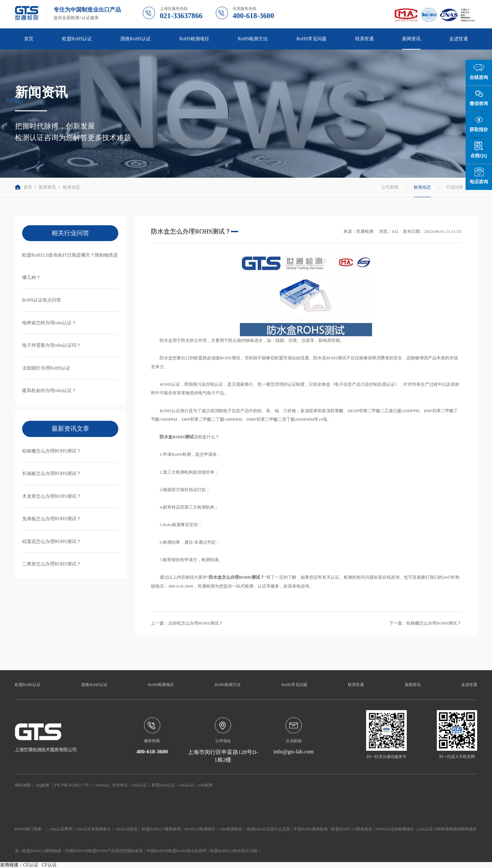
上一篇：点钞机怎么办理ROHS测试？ (187, 623)
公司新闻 (390, 187)
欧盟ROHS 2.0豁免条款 (352, 829)
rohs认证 (139, 785)
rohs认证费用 (61, 829)
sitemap (102, 785)
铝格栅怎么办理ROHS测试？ (52, 451)
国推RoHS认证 (136, 39)
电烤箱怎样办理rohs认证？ (49, 323)
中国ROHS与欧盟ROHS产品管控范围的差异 (104, 851)
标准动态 (71, 187)
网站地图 (23, 785)
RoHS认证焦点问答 (42, 300)
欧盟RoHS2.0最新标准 (161, 829)
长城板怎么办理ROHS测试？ (52, 473)
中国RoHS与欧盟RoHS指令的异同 (177, 851)
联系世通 (364, 39)
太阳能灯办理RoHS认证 (46, 368)
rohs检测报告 (231, 829)
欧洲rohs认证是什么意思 (268, 829)
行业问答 (455, 187)
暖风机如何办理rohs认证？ (49, 390)
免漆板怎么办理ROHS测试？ (52, 519)
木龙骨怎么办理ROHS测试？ (52, 496)
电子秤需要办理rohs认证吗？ (52, 345)
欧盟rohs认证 (163, 785)
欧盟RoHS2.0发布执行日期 (234, 851)
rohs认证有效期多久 (94, 829)
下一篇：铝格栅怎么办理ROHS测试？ (425, 623)
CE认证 (31, 865)
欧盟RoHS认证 (77, 39)
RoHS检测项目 (194, 39)
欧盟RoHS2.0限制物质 (42, 851)
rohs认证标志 (126, 829)
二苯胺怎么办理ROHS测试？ (52, 564)
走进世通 (459, 39)
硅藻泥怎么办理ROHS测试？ (52, 541)
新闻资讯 (411, 39)
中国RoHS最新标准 (311, 829)
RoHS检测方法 (253, 39)
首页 (29, 39)
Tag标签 (43, 785)
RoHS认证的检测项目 (395, 829)
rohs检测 (205, 785)
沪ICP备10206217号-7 (73, 785)
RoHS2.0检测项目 (200, 829)
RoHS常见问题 (311, 39)
